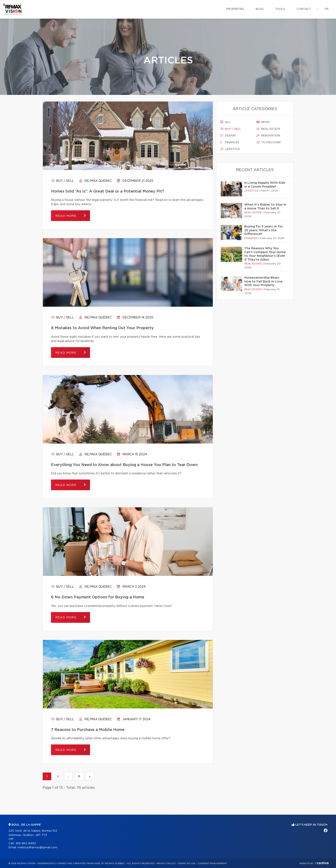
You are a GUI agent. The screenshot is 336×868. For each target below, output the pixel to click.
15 (79, 776)
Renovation (268, 136)
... (68, 776)
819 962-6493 (26, 843)
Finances (230, 142)
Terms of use (187, 864)
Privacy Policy (166, 864)
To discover (269, 142)
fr (327, 9)
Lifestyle (230, 149)
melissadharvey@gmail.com (37, 848)
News (263, 122)
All (225, 122)
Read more (66, 216)
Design (228, 136)
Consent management (212, 864)
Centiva (322, 863)
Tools (280, 9)
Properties (235, 9)
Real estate (268, 129)
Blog (260, 9)
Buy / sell (62, 181)
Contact (304, 9)
